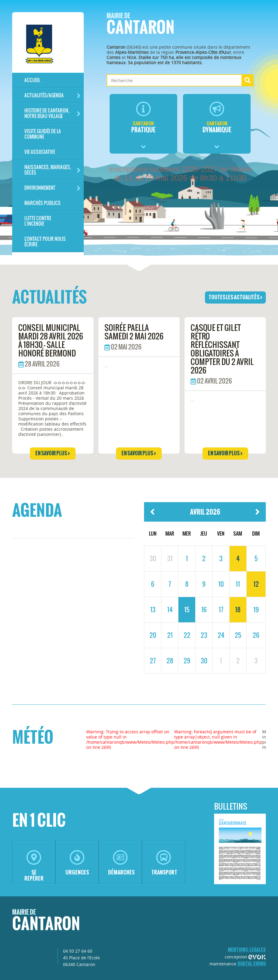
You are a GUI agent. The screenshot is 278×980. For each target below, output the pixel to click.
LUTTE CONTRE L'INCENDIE (38, 221)
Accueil (32, 80)
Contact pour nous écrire (45, 242)
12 (256, 584)
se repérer (34, 866)
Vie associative (40, 152)
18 (238, 610)
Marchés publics (42, 203)
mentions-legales (247, 949)
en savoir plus (53, 453)
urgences (77, 863)
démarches (121, 863)
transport (164, 863)
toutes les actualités (236, 297)
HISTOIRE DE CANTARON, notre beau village (53, 113)
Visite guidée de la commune (43, 134)
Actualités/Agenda (53, 96)
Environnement (53, 188)
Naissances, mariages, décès (53, 170)
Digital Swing (252, 963)
